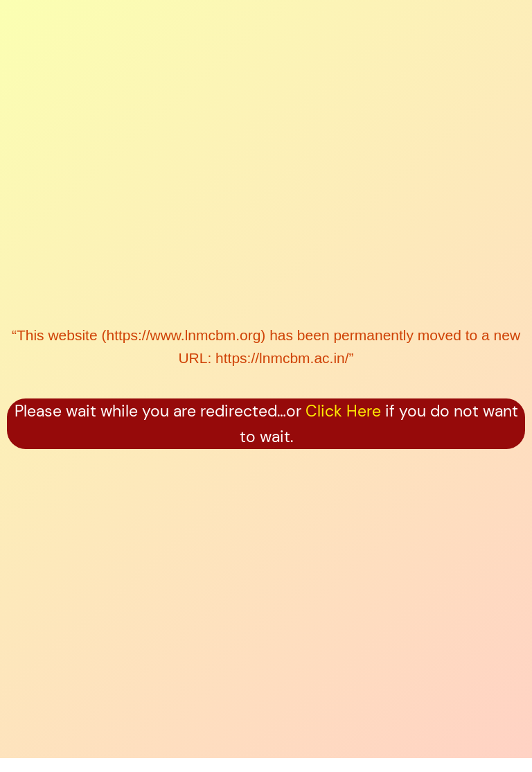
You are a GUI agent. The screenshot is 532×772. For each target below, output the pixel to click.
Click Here (343, 411)
